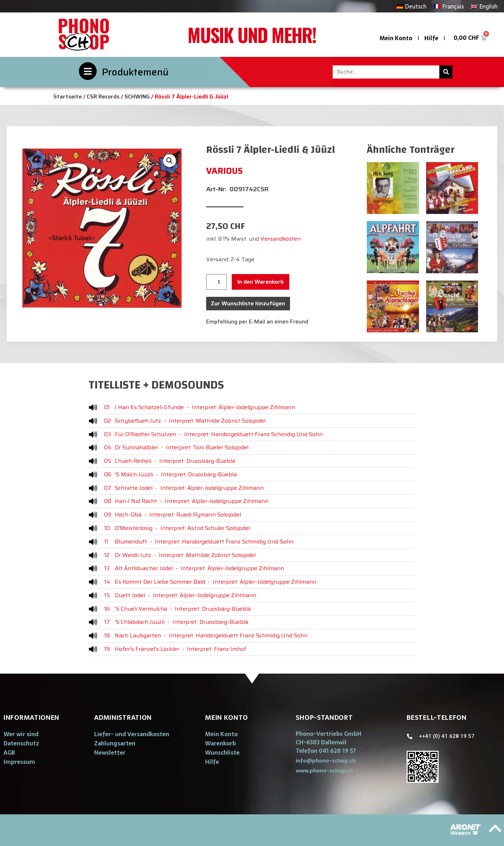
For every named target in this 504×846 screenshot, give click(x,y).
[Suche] (446, 72)
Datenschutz (21, 743)
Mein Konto (396, 38)
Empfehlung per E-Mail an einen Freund (257, 322)
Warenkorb (221, 743)
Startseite (68, 97)
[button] (326, 761)
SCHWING (137, 97)
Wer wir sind (21, 734)
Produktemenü (135, 72)
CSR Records (103, 97)
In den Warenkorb (261, 282)
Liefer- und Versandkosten (132, 734)
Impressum (19, 762)
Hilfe (431, 38)
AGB (9, 753)
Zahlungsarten (115, 743)
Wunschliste (222, 753)
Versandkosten (281, 239)
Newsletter (110, 753)
